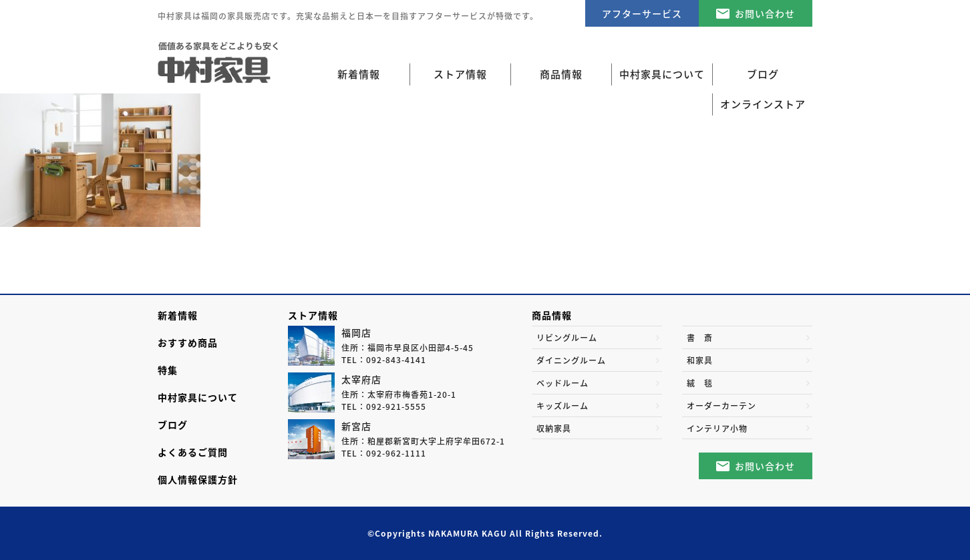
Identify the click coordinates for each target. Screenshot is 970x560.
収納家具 (554, 429)
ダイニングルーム (571, 360)
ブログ (173, 425)
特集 (168, 370)
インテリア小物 (717, 429)
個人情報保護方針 (198, 479)
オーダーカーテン (721, 406)
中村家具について (198, 397)
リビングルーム (567, 338)
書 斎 (700, 338)
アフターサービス (642, 13)
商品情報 (552, 315)
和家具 (700, 360)
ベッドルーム (562, 383)
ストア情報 (313, 315)
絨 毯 (700, 383)
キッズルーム (562, 406)
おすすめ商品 (188, 342)
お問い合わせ (765, 13)
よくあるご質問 (193, 452)
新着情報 (359, 74)
